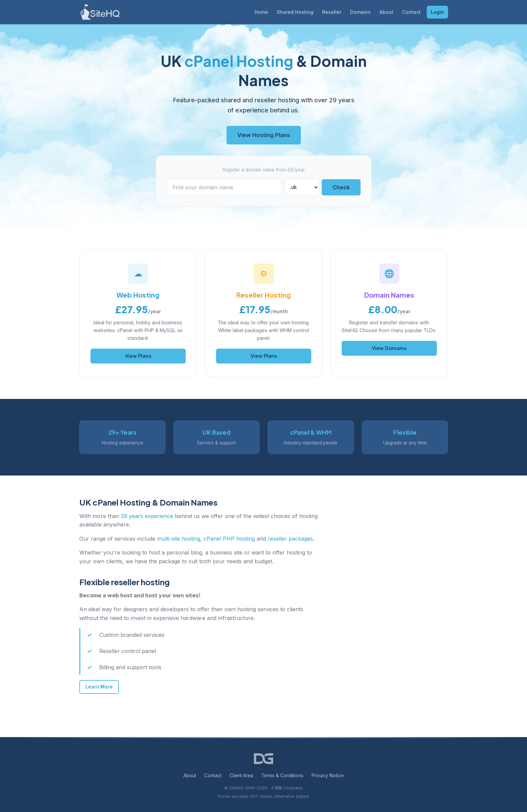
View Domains (389, 348)
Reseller (332, 12)
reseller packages (290, 539)
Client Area (241, 776)
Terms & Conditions (282, 776)
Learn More (99, 687)
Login (437, 12)
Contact (411, 12)
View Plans (138, 356)
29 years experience (147, 516)
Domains (360, 12)
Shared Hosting (295, 12)
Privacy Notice (328, 776)
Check (341, 187)
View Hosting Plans (264, 135)
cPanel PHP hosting (229, 539)
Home (261, 12)
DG (279, 788)
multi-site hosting (179, 539)
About (386, 12)
